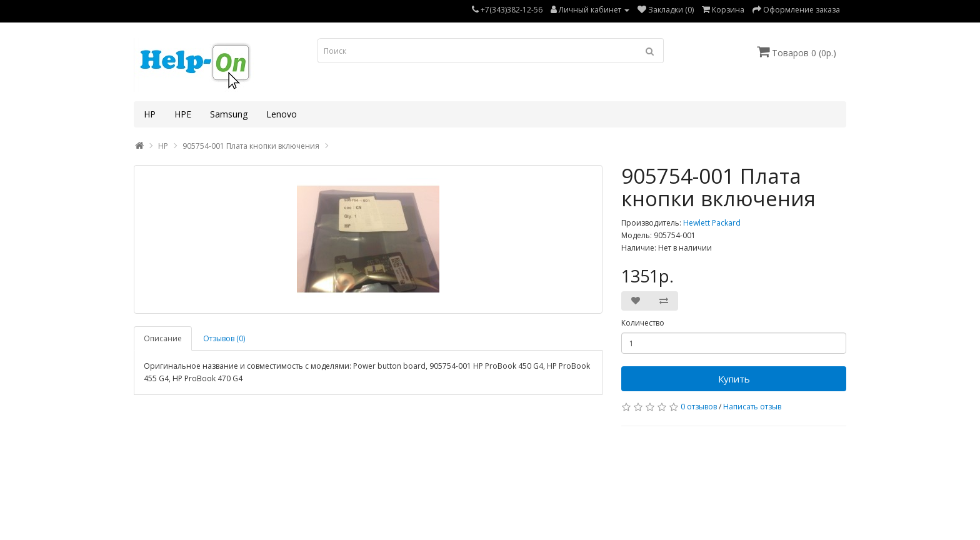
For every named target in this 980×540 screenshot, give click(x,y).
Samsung (229, 114)
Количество (643, 323)
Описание (163, 338)
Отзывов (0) (224, 338)
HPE (183, 114)
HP (150, 114)
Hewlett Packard (712, 223)
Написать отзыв (752, 407)
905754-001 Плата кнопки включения (251, 146)
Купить (734, 379)
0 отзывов (699, 407)
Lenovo (282, 114)
